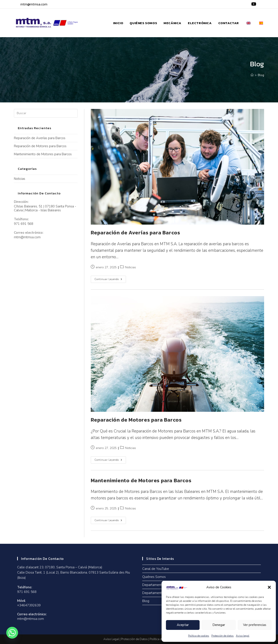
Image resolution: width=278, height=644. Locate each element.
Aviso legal (243, 636)
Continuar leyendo (110, 278)
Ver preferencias (255, 625)
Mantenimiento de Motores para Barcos (141, 480)
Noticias (131, 267)
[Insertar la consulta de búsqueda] (46, 113)
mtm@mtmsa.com (34, 4)
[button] (269, 587)
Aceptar (183, 625)
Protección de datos (223, 636)
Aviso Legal (111, 639)
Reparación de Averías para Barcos (136, 233)
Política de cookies (199, 636)
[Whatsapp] (12, 633)
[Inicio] (252, 75)
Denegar (219, 625)
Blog (261, 75)
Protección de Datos (134, 639)
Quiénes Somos (154, 577)
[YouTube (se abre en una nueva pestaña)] (253, 4)
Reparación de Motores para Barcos (136, 420)
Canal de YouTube (156, 569)
